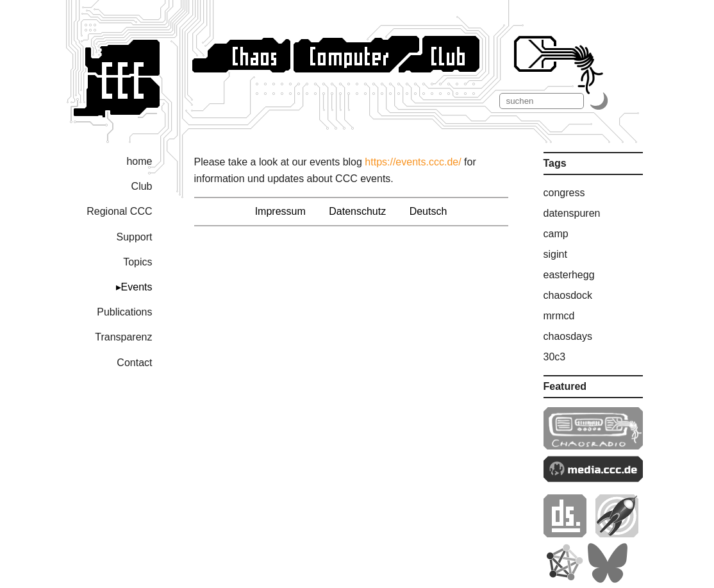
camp (556, 234)
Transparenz (123, 337)
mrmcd (559, 316)
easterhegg (569, 275)
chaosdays (568, 336)
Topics (137, 262)
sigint (555, 254)
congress (564, 193)
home (139, 161)
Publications (124, 312)
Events (137, 287)
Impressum (280, 211)
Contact (134, 363)
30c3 (555, 357)
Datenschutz (357, 211)
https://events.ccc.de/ (413, 162)
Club (142, 186)
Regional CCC (119, 211)
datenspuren (572, 213)
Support (134, 237)
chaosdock (568, 295)
